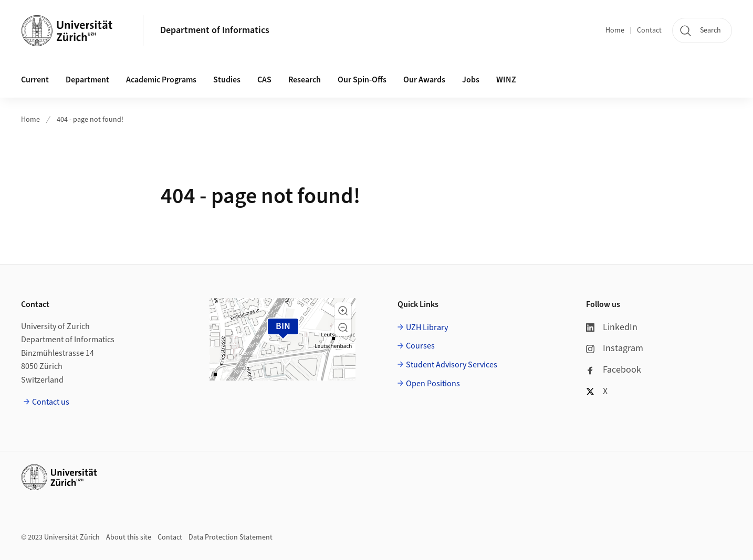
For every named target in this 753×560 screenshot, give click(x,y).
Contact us (51, 402)
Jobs (471, 80)
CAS (264, 80)
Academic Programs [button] (161, 80)
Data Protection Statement (231, 537)
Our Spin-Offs (362, 80)
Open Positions (433, 384)
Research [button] (305, 80)
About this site (129, 537)
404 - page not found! (90, 120)
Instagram (615, 348)
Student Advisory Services (452, 365)
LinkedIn (612, 327)
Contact (649, 30)
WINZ (506, 80)
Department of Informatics (215, 30)
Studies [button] (227, 80)
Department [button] (87, 80)
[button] (343, 311)
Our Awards (424, 80)
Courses (420, 346)
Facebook (614, 370)
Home (615, 30)
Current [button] (35, 80)
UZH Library (427, 327)
